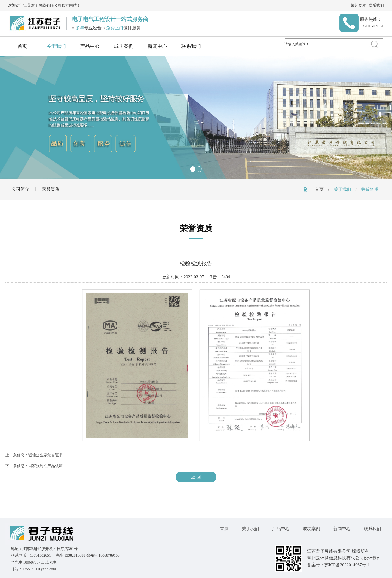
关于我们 (56, 46)
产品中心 (90, 46)
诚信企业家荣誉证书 (45, 455)
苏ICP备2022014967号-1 (347, 565)
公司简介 (20, 189)
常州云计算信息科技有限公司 (335, 558)
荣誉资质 (358, 5)
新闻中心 (157, 46)
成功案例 (124, 46)
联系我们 (376, 5)
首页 (22, 46)
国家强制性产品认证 (45, 466)
